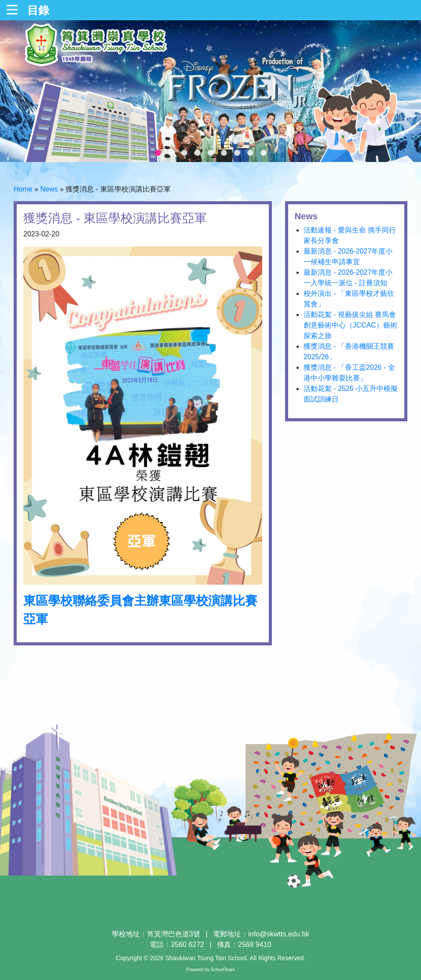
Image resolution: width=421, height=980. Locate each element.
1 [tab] (158, 153)
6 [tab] (224, 153)
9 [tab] (264, 153)
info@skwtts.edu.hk (279, 934)
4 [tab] (198, 153)
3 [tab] (184, 153)
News (49, 189)
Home (23, 189)
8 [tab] (250, 153)
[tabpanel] (210, 91)
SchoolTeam (223, 970)
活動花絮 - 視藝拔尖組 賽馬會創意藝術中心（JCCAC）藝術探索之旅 (350, 325)
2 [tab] (171, 153)
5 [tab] (211, 153)
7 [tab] (237, 153)
